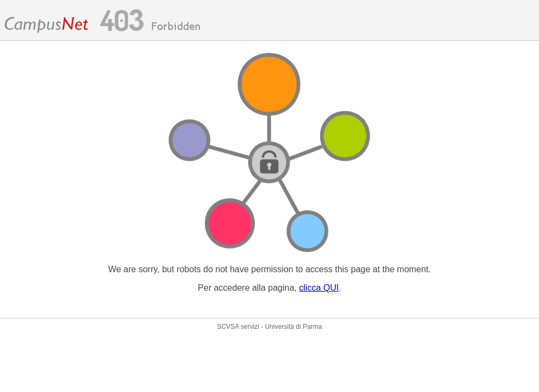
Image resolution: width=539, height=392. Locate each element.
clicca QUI (319, 288)
